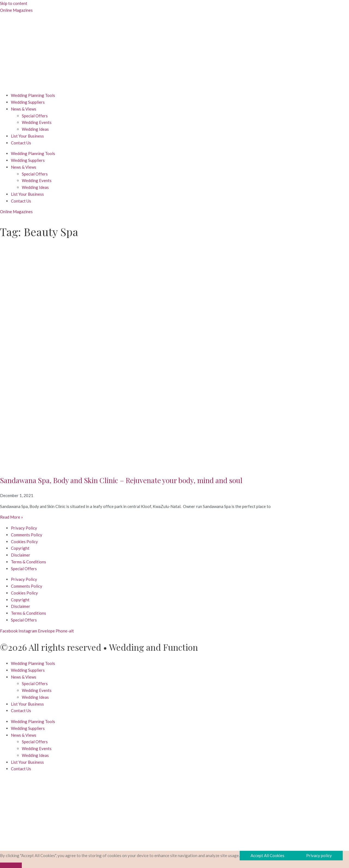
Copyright (20, 548)
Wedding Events (37, 122)
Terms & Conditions (28, 562)
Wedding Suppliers (28, 102)
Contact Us (21, 143)
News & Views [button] (24, 109)
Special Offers (35, 116)
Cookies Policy (24, 542)
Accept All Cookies (267, 855)
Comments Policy (27, 535)
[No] (11, 865)
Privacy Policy (24, 528)
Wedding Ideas (35, 129)
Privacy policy (319, 855)
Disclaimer (21, 555)
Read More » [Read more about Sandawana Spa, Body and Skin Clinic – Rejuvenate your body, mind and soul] (11, 517)
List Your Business (27, 136)
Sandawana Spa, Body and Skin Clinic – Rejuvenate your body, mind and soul (121, 480)
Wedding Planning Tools (33, 95)
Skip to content (14, 3)
